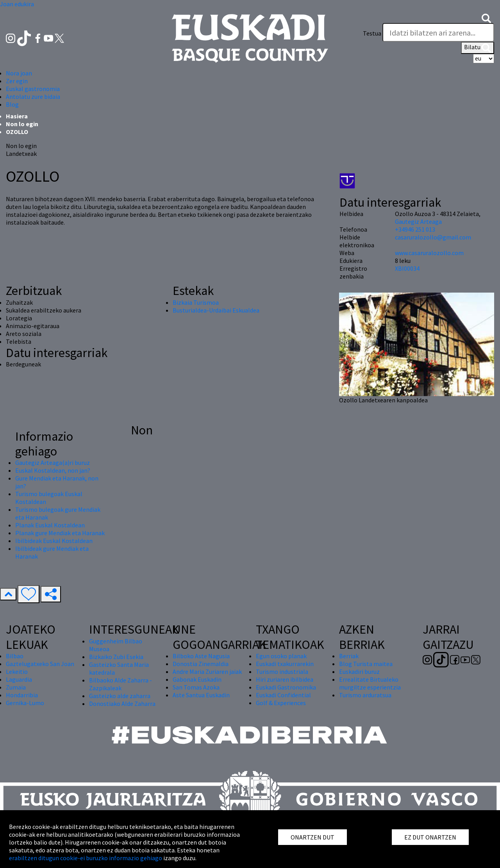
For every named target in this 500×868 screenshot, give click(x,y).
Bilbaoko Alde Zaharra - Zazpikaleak (121, 684)
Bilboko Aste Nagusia (201, 656)
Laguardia (19, 679)
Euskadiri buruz (359, 672)
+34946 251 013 (415, 229)
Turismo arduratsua (365, 695)
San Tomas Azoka (196, 687)
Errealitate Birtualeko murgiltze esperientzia (370, 683)
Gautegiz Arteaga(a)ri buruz (53, 463)
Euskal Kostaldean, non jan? (53, 470)
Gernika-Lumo (25, 703)
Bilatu (478, 48)
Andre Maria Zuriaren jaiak (207, 672)
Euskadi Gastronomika (286, 687)
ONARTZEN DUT (312, 837)
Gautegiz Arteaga (418, 221)
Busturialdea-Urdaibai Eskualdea (216, 310)
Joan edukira (17, 4)
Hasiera (17, 116)
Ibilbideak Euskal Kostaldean (54, 541)
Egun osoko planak (281, 656)
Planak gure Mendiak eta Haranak (60, 533)
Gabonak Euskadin (197, 679)
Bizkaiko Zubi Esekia (116, 657)
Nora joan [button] (19, 73)
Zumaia (16, 687)
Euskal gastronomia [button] (33, 89)
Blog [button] (12, 104)
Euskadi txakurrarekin (285, 664)
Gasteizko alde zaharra (120, 696)
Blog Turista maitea (366, 664)
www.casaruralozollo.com (429, 253)
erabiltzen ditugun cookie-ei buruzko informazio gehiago (86, 858)
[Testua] (438, 32)
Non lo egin (22, 124)
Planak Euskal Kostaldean (50, 525)
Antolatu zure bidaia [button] (33, 96)
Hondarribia (22, 695)
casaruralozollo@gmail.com (433, 237)
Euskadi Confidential (283, 695)
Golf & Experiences (281, 703)
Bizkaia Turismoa (196, 302)
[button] (486, 18)
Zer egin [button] (17, 81)
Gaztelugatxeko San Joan (40, 664)
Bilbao (15, 656)
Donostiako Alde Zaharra (122, 704)
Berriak (349, 656)
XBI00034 (407, 268)
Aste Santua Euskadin (201, 695)
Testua (372, 33)
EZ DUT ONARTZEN (430, 837)
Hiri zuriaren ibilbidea (285, 679)
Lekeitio (17, 672)
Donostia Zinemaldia (201, 664)
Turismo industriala (282, 672)
